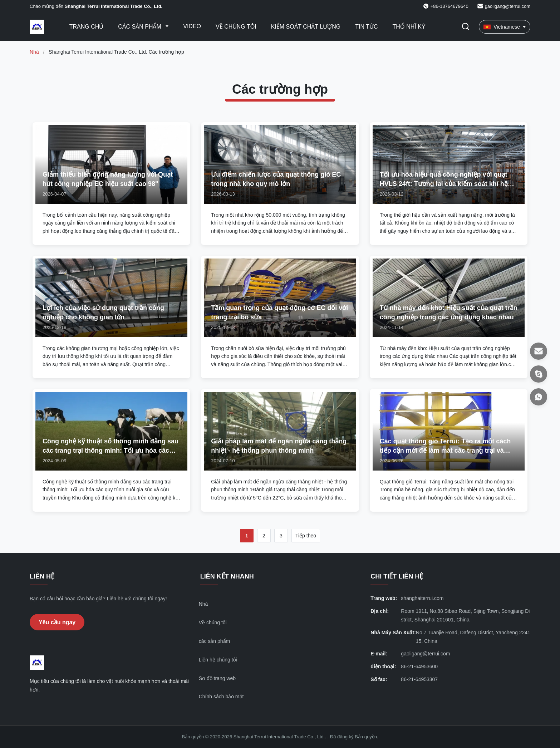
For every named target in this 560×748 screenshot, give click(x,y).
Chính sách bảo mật (221, 697)
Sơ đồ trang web (217, 678)
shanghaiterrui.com (422, 598)
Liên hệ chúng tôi (218, 660)
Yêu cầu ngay (57, 622)
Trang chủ (87, 27)
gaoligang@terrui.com (508, 6)
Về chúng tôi (213, 622)
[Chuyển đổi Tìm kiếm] (466, 27)
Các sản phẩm (140, 27)
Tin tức (366, 27)
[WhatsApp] (539, 397)
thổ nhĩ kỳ (409, 27)
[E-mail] (539, 351)
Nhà (34, 52)
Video (192, 26)
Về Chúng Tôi (236, 27)
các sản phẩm (215, 641)
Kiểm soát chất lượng (306, 27)
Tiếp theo (306, 536)
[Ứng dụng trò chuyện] (539, 374)
